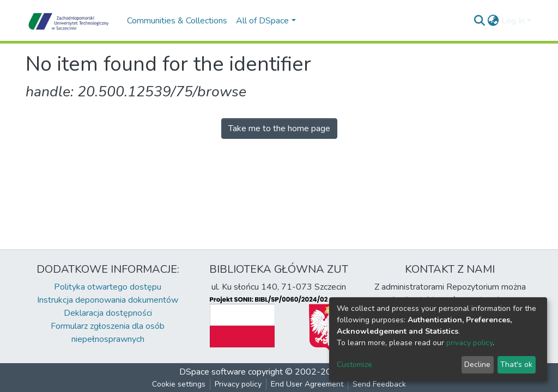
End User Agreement (307, 384)
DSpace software (213, 372)
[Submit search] (480, 21)
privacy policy (469, 343)
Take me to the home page (279, 128)
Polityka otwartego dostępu (108, 287)
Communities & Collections (177, 21)
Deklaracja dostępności (108, 313)
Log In (513, 21)
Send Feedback (379, 384)
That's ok (516, 365)
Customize (354, 365)
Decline (477, 365)
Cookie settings (179, 384)
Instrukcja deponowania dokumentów (108, 300)
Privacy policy (238, 384)
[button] (493, 21)
